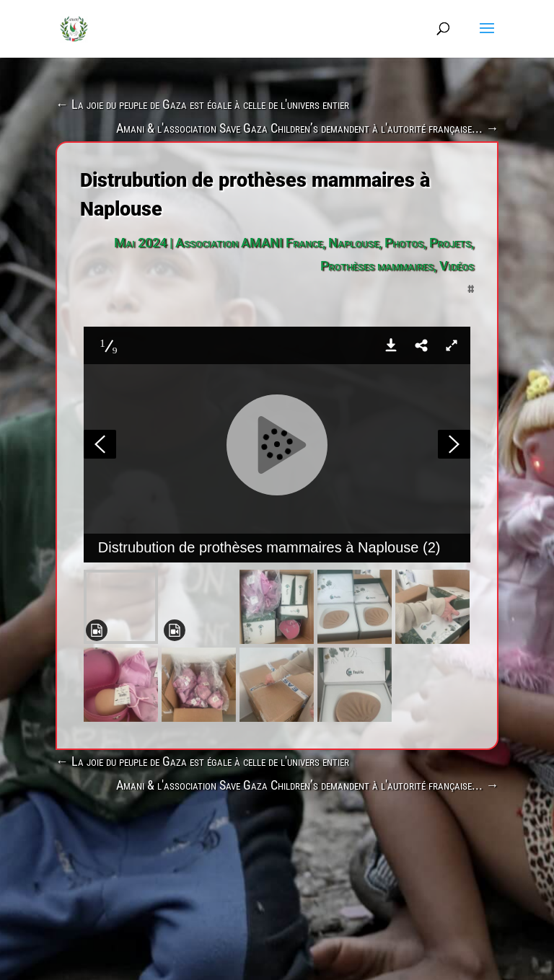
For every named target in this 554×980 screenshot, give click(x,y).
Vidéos (457, 266)
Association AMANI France (249, 243)
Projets (450, 243)
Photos (404, 243)
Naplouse (353, 243)
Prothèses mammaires (377, 266)
